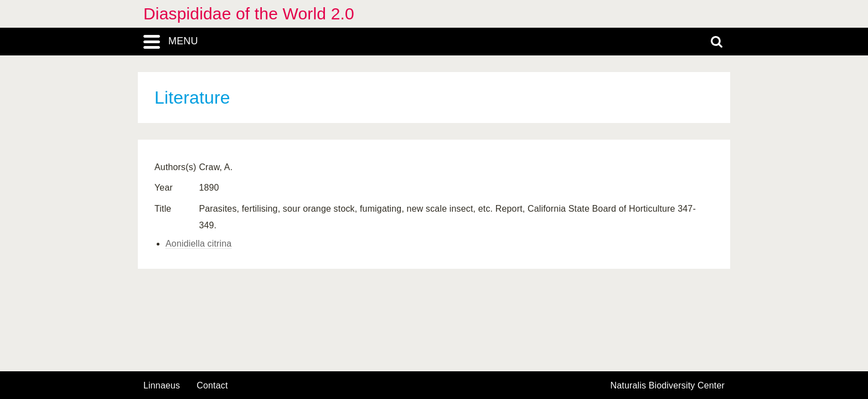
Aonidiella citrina (198, 244)
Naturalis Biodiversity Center (668, 386)
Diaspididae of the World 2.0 (249, 14)
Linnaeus (162, 386)
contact (212, 385)
